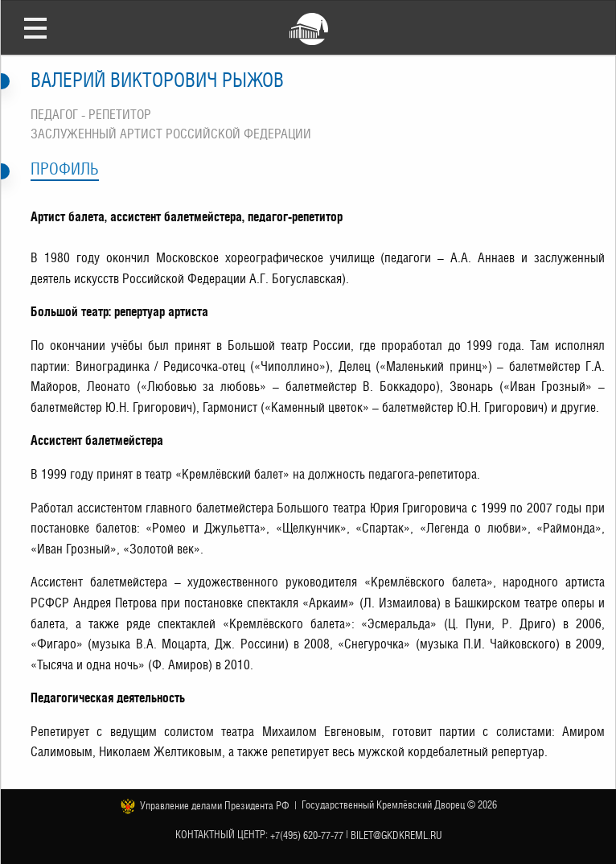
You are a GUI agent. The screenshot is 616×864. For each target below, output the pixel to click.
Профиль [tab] (65, 169)
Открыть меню (35, 27)
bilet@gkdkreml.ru (396, 835)
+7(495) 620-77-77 (307, 835)
